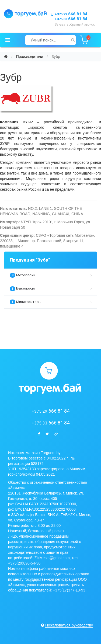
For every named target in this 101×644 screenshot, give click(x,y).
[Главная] (6, 57)
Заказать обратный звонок (75, 25)
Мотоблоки (51, 275)
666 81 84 (71, 14)
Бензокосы (51, 289)
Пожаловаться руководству (69, 625)
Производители (30, 57)
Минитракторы (51, 302)
